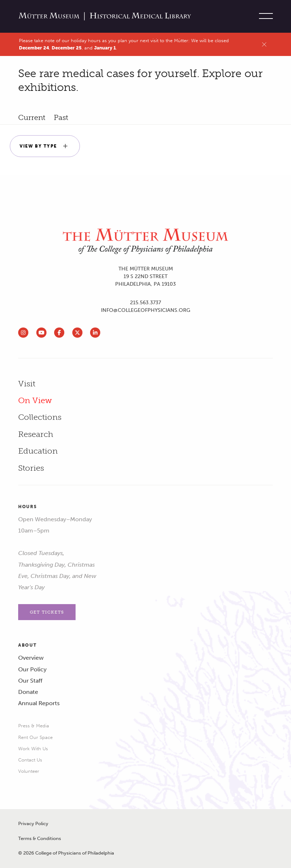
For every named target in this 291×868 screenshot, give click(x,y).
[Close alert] (264, 44)
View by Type (45, 146)
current (32, 117)
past (61, 117)
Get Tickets (47, 612)
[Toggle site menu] (264, 16)
